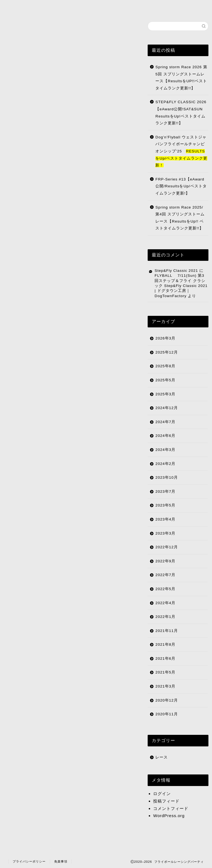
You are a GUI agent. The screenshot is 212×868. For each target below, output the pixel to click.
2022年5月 (165, 589)
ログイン (162, 794)
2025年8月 (165, 366)
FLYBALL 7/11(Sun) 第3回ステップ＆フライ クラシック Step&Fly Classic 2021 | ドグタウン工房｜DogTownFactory (181, 286)
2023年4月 (165, 519)
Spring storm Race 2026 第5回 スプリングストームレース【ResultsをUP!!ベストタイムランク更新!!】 (181, 78)
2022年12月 (166, 547)
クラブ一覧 (139, 9)
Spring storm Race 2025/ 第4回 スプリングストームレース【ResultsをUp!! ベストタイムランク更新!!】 (180, 218)
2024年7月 (165, 422)
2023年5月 (165, 505)
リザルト (71, 7)
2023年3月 (165, 533)
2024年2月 (165, 464)
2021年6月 (165, 658)
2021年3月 (165, 686)
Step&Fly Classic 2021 (176, 271)
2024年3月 (165, 450)
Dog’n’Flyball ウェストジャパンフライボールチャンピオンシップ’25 (181, 151)
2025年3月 (165, 394)
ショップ (162, 7)
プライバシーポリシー (29, 861)
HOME (20, 7)
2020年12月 (166, 700)
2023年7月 (165, 491)
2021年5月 (165, 672)
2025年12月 (166, 352)
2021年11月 (166, 631)
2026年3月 (165, 338)
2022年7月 (165, 575)
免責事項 (61, 861)
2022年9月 (165, 561)
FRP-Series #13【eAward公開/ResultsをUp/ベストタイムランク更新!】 (181, 186)
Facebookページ (190, 9)
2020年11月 (166, 714)
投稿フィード (166, 801)
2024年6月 (165, 436)
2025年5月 (165, 380)
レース (162, 757)
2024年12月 (166, 408)
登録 (116, 7)
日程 (93, 7)
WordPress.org (169, 816)
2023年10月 (166, 477)
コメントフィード (171, 808)
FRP (46, 7)
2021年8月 (165, 644)
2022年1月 (165, 617)
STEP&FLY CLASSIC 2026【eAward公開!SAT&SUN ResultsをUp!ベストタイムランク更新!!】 (181, 113)
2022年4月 (165, 603)
